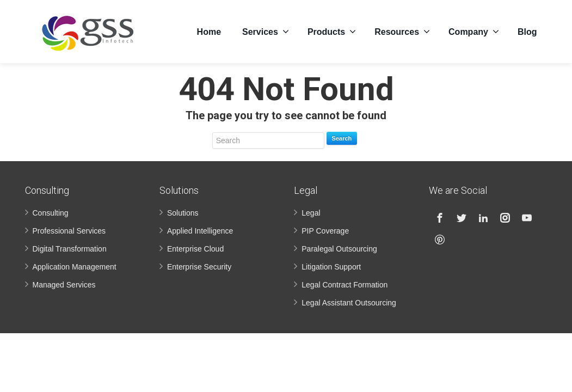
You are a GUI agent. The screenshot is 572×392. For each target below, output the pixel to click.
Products (332, 32)
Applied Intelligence (200, 231)
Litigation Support (331, 267)
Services (266, 32)
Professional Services (69, 231)
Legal (311, 213)
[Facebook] (440, 218)
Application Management (75, 267)
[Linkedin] (483, 218)
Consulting (51, 213)
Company (474, 32)
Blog (527, 32)
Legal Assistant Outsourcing (349, 303)
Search (342, 138)
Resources (402, 32)
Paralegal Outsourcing (339, 249)
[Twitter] (462, 218)
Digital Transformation (70, 249)
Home (209, 32)
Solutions (183, 213)
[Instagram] (505, 218)
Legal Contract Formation (345, 285)
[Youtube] (527, 218)
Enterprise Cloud (195, 249)
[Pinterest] (440, 240)
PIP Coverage (325, 231)
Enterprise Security (199, 267)
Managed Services (64, 285)
